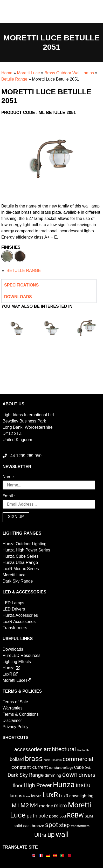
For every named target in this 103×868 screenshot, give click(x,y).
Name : (9, 477)
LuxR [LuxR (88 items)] (50, 795)
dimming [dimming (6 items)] (53, 775)
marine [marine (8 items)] (46, 806)
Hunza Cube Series (21, 556)
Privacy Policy (16, 727)
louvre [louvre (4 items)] (36, 796)
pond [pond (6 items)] (54, 816)
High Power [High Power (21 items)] (38, 785)
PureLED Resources (22, 655)
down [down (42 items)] (70, 775)
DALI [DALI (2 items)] (88, 768)
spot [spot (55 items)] (52, 825)
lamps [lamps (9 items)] (16, 796)
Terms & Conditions (21, 714)
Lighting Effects (17, 662)
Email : (9, 496)
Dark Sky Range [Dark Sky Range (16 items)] (26, 775)
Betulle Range (14, 79)
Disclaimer (12, 720)
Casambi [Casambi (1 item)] (56, 760)
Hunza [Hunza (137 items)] (64, 785)
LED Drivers (14, 609)
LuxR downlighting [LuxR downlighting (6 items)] (76, 796)
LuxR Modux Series (21, 569)
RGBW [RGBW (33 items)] (75, 816)
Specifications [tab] (21, 285)
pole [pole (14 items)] (43, 816)
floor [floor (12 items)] (18, 785)
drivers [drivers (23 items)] (87, 775)
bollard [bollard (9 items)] (17, 759)
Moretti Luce (28, 73)
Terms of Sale (15, 702)
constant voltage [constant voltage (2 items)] (61, 768)
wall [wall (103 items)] (62, 834)
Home (7, 73)
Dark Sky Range (18, 581)
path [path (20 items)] (32, 816)
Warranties (13, 708)
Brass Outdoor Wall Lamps (69, 73)
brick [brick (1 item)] (47, 760)
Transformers (15, 628)
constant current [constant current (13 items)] (30, 767)
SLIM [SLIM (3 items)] (89, 816)
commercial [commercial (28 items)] (78, 759)
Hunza (11, 668)
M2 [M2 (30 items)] (25, 805)
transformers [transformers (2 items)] (80, 826)
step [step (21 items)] (64, 825)
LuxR (10, 674)
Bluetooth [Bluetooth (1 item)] (83, 750)
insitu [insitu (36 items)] (83, 785)
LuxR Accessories (19, 622)
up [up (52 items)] (51, 835)
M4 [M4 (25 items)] (34, 805)
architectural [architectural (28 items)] (60, 749)
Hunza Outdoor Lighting (25, 544)
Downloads (13, 649)
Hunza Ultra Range (20, 562)
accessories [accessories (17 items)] (28, 749)
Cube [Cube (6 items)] (79, 767)
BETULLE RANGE (24, 271)
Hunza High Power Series (26, 550)
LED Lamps (13, 603)
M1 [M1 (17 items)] (16, 806)
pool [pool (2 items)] (63, 816)
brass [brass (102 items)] (34, 759)
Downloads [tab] (18, 297)
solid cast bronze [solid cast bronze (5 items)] (29, 826)
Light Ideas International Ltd (28, 415)
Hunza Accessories (20, 615)
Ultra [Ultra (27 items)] (40, 835)
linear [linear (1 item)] (27, 796)
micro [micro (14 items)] (60, 806)
